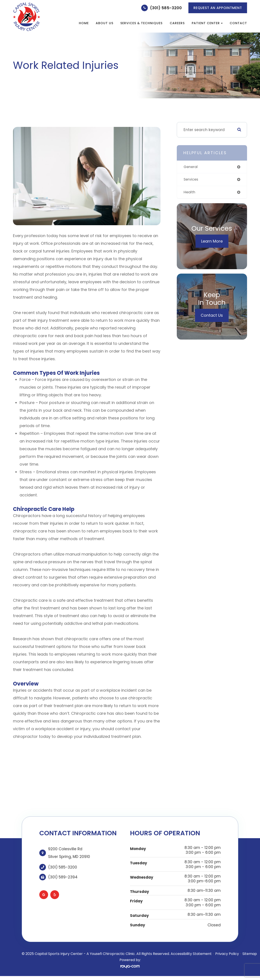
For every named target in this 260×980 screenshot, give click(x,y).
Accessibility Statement (191, 954)
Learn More (212, 242)
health (190, 193)
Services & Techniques (141, 23)
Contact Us (212, 316)
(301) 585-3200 (166, 8)
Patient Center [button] (207, 23)
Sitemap (250, 954)
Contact (238, 23)
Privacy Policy (227, 954)
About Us (105, 23)
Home (84, 23)
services (192, 180)
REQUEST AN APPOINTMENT (218, 8)
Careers (177, 23)
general (191, 167)
